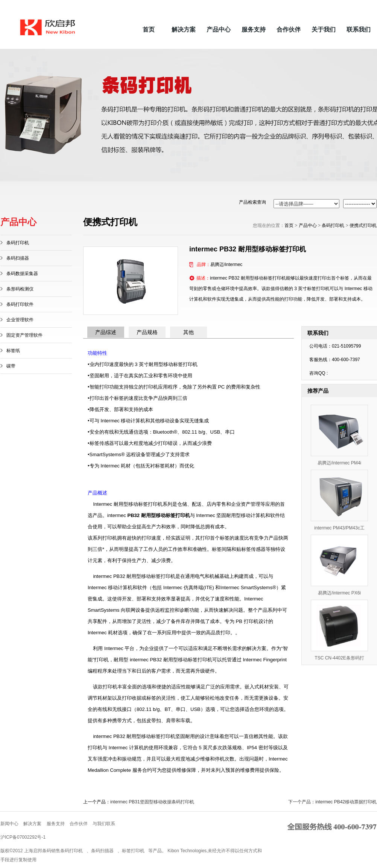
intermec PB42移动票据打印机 (346, 802)
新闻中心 (9, 824)
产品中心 (219, 29)
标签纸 (13, 351)
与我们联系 (104, 824)
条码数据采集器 (22, 274)
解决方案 (184, 29)
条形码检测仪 (20, 289)
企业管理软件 (20, 320)
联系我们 (359, 29)
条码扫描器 (18, 258)
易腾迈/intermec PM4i (339, 463)
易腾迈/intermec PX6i (339, 593)
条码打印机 (18, 243)
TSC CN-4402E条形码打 (339, 658)
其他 (188, 332)
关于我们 (324, 29)
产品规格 (147, 332)
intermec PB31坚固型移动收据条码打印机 (152, 802)
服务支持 (254, 29)
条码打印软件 (20, 304)
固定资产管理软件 (24, 335)
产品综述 (106, 332)
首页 (149, 29)
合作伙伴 (289, 29)
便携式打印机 (363, 225)
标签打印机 (133, 851)
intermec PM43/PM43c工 (339, 528)
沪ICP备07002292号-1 (23, 837)
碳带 (11, 366)
